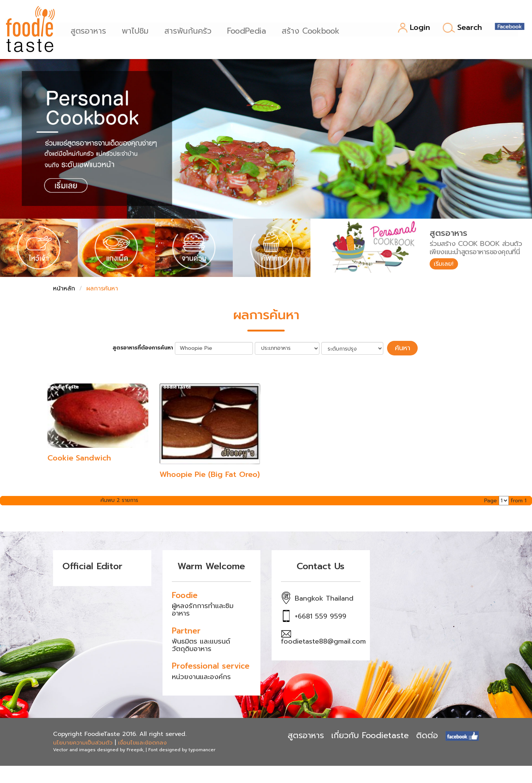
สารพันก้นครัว (191, 30)
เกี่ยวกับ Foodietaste (370, 734)
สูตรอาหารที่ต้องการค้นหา (147, 347)
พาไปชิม (139, 30)
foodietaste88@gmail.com (323, 640)
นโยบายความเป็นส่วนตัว (83, 741)
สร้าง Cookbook (314, 30)
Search (462, 28)
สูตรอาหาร (92, 30)
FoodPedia (250, 30)
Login (414, 28)
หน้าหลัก (64, 289)
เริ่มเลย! (446, 265)
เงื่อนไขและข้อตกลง (142, 741)
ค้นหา (402, 347)
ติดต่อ (427, 734)
